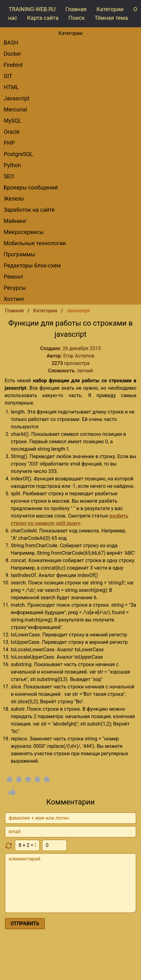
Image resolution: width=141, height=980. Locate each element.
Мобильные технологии (35, 243)
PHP (9, 143)
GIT (8, 76)
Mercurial (15, 109)
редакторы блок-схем (32, 265)
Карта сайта (43, 18)
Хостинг (14, 299)
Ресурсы (15, 288)
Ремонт (13, 277)
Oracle (12, 132)
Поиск (77, 18)
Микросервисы (24, 232)
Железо (14, 199)
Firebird (13, 65)
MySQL (13, 121)
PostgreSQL (18, 154)
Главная (76, 9)
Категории (110, 9)
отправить (25, 924)
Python (12, 165)
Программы (19, 254)
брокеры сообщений (31, 187)
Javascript (17, 98)
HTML (11, 87)
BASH (11, 43)
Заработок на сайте (29, 210)
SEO (9, 176)
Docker (12, 54)
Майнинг (15, 221)
